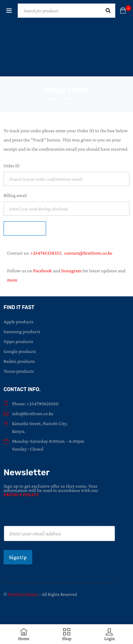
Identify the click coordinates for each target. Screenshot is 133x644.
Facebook (42, 271)
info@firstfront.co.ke (33, 413)
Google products (20, 351)
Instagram (72, 271)
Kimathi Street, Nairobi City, (40, 423)
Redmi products (19, 361)
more (12, 280)
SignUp (18, 557)
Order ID (12, 166)
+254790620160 (43, 404)
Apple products (19, 321)
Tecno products (19, 371)
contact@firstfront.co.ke (88, 253)
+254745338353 (46, 253)
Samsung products (22, 331)
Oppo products (18, 341)
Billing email (15, 195)
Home (53, 98)
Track (25, 228)
